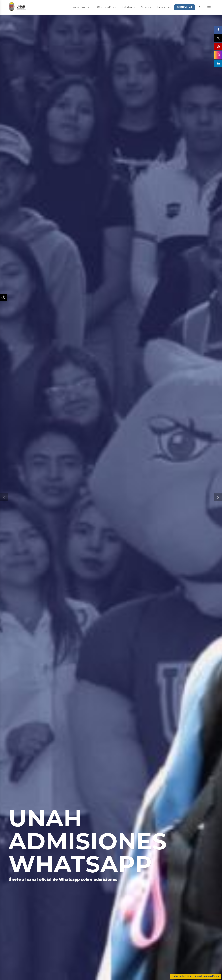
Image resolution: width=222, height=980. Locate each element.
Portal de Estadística (207, 976)
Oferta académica (107, 7)
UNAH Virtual (185, 7)
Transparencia (164, 7)
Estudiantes (129, 7)
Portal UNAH (81, 7)
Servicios (146, 7)
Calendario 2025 (181, 976)
